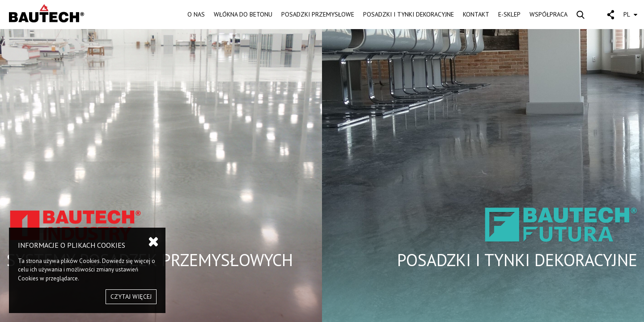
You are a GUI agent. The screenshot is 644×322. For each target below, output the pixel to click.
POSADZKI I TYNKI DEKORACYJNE (409, 14)
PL (630, 14)
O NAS (196, 14)
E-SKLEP (509, 14)
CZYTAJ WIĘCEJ (131, 297)
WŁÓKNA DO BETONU (243, 14)
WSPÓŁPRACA (549, 14)
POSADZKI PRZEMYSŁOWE (318, 14)
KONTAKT (476, 14)
